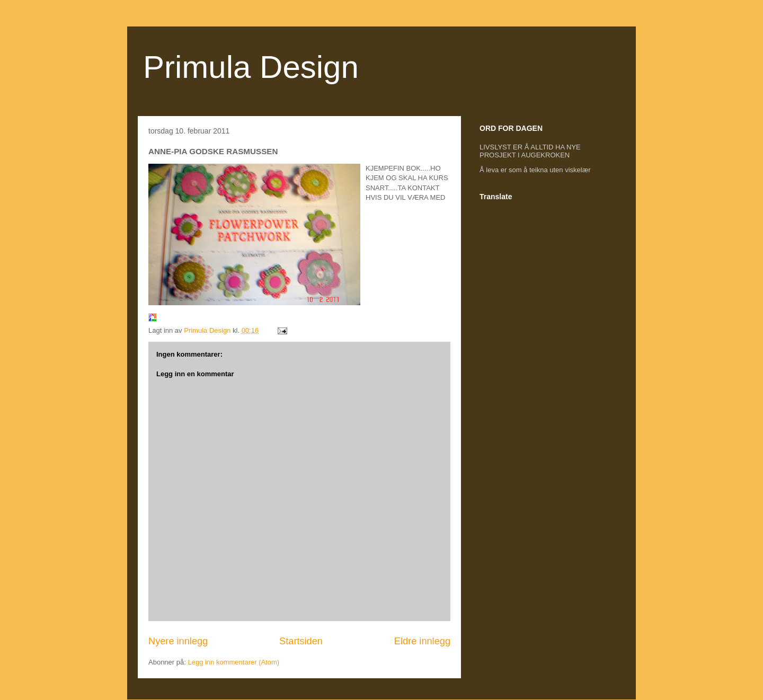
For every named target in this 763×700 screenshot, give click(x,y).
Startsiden (301, 641)
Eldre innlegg (422, 641)
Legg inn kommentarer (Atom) (233, 662)
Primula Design (251, 67)
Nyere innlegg (178, 641)
